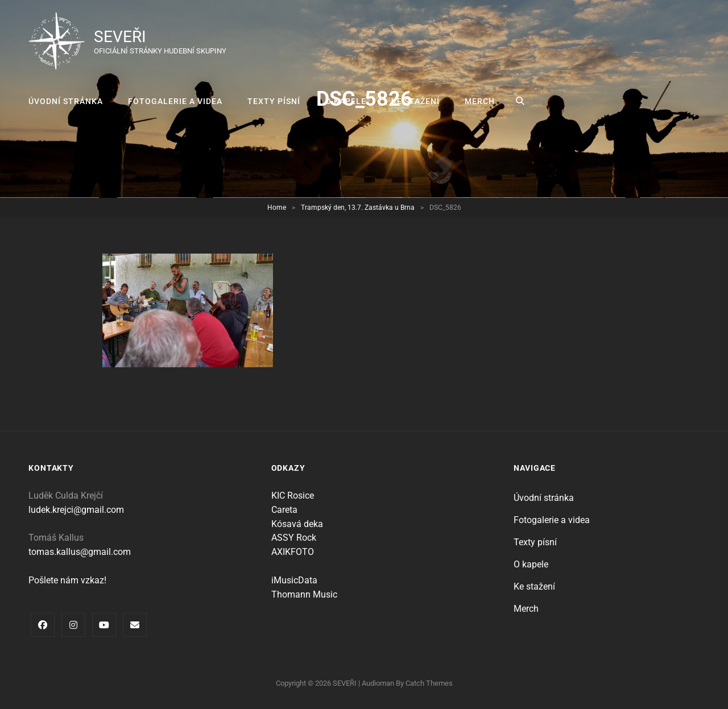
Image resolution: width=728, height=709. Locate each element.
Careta (284, 510)
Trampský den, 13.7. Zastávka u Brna (358, 208)
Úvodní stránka (66, 101)
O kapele (346, 101)
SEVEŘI (120, 37)
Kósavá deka (297, 524)
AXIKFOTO (293, 552)
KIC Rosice (293, 496)
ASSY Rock (294, 538)
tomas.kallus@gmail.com (80, 552)
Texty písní (274, 101)
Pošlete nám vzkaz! (67, 580)
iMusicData (294, 580)
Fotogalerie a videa (175, 101)
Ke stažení (415, 101)
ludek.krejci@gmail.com (76, 510)
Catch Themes (429, 683)
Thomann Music (304, 594)
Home (277, 208)
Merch (480, 101)
